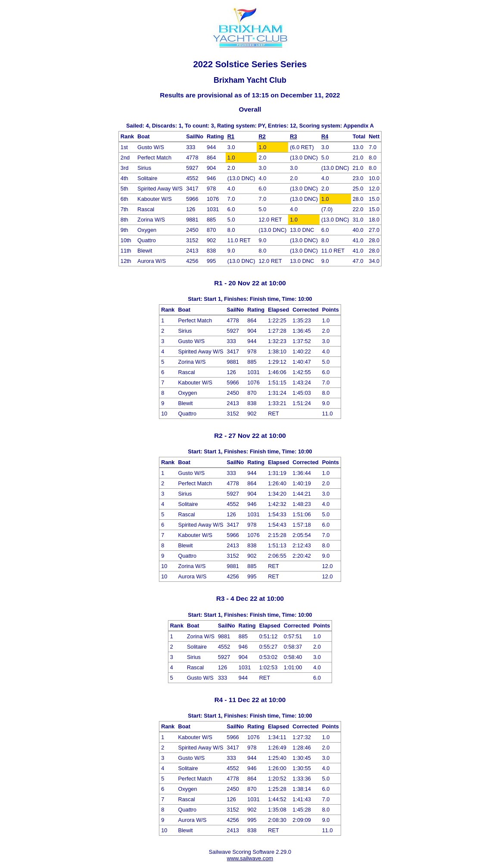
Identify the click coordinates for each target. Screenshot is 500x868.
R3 (293, 136)
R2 (262, 136)
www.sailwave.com (250, 858)
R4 (325, 136)
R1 (231, 136)
